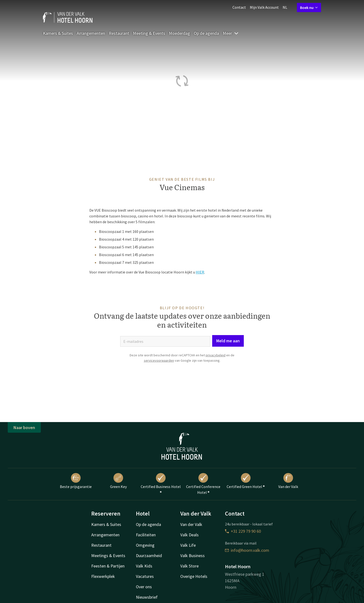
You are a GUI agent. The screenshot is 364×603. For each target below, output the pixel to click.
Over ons (144, 587)
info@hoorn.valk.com (247, 550)
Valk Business (192, 556)
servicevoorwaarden (159, 360)
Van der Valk (288, 481)
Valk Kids (144, 566)
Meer (231, 33)
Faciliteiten (146, 535)
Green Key (118, 481)
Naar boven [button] (24, 427)
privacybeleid (216, 355)
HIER (200, 272)
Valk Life (188, 545)
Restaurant (119, 33)
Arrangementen (91, 33)
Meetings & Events (108, 556)
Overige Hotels (194, 576)
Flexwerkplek (103, 576)
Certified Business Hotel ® (161, 484)
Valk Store (189, 566)
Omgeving (145, 545)
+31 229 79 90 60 (243, 531)
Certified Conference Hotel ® (203, 484)
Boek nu (309, 7)
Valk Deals (189, 535)
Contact (239, 7)
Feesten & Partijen (108, 566)
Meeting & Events (149, 33)
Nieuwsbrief (147, 597)
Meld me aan (228, 341)
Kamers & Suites (58, 33)
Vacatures (145, 576)
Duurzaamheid (149, 556)
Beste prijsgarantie (76, 481)
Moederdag (179, 33)
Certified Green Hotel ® (246, 481)
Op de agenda (206, 33)
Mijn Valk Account (264, 7)
